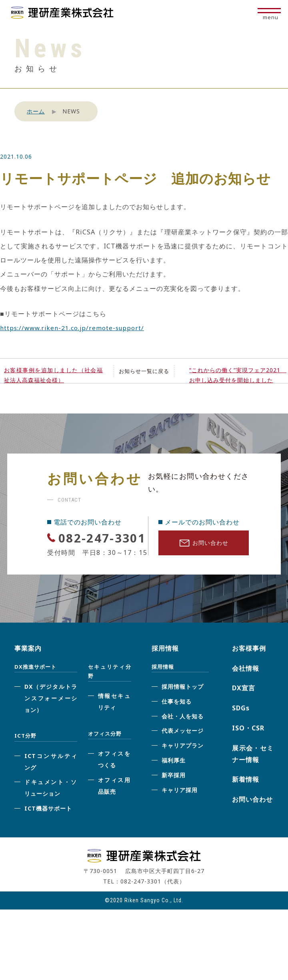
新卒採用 (174, 794)
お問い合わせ (204, 545)
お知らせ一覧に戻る (144, 371)
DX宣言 (244, 707)
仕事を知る (177, 720)
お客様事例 (249, 667)
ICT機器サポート (48, 827)
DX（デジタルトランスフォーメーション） (51, 717)
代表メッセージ (183, 749)
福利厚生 (174, 779)
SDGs (241, 727)
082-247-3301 (93, 546)
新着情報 (246, 798)
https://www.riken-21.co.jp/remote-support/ (74, 328)
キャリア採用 (180, 808)
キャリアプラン (183, 764)
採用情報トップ (183, 705)
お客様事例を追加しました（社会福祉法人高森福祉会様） (53, 375)
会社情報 (246, 687)
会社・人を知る (183, 735)
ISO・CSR (248, 747)
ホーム (36, 111)
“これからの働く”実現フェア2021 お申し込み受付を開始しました (238, 375)
